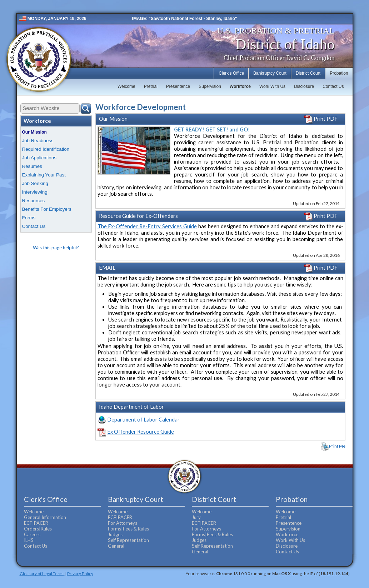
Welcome (126, 86)
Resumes (32, 166)
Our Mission (34, 132)
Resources (34, 201)
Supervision (210, 86)
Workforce (240, 86)
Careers (32, 534)
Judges (115, 534)
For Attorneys (123, 523)
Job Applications (39, 158)
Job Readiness (38, 141)
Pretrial (151, 86)
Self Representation (128, 540)
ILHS (29, 540)
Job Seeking (35, 183)
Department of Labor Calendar (143, 420)
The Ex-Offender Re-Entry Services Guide (147, 226)
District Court (308, 73)
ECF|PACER (36, 523)
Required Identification (46, 149)
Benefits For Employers (47, 209)
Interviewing (35, 192)
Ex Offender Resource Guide (141, 432)
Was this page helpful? (56, 248)
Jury (196, 517)
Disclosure (304, 86)
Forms (29, 218)
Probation (339, 73)
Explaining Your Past (44, 175)
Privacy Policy (80, 573)
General (116, 546)
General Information (45, 517)
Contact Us (333, 86)
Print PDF (321, 119)
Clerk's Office (231, 73)
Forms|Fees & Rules (128, 529)
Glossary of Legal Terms (42, 573)
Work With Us (272, 86)
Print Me (337, 446)
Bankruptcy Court (270, 73)
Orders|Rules (38, 529)
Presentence (178, 86)
